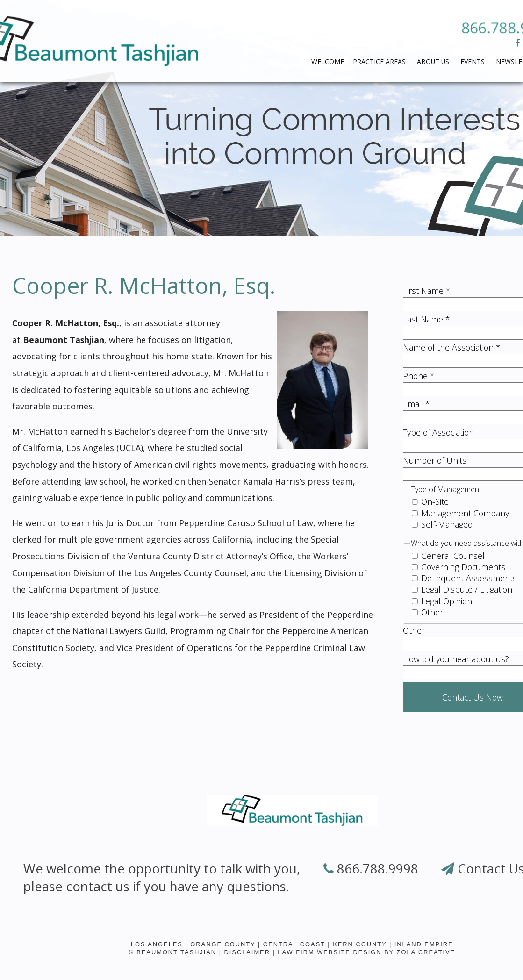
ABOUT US (434, 61)
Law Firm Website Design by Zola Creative (366, 952)
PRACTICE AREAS (380, 61)
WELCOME (328, 61)
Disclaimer (247, 952)
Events (473, 61)
